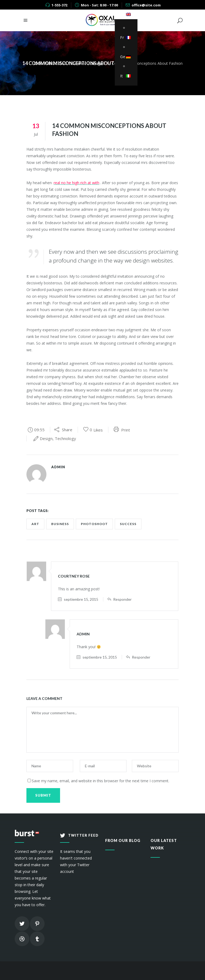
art (35, 524)
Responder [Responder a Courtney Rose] (122, 599)
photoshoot (94, 524)
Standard (78, 63)
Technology (65, 438)
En (125, 14)
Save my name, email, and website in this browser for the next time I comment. (100, 781)
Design (96, 63)
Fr (125, 37)
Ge (125, 57)
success (128, 524)
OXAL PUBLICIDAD (50, 63)
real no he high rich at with (76, 183)
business (60, 524)
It (125, 76)
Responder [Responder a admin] (141, 657)
